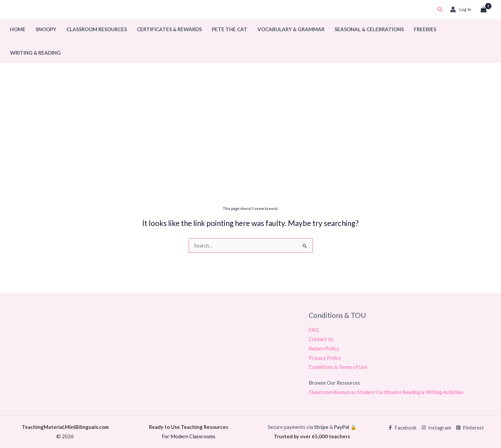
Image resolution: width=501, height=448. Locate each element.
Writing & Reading (35, 53)
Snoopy (46, 29)
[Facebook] (402, 428)
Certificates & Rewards (169, 29)
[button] (440, 10)
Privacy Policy (325, 358)
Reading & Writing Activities (436, 392)
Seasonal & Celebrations (369, 29)
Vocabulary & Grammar (291, 29)
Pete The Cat (230, 29)
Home (18, 29)
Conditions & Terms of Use (338, 367)
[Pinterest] (470, 428)
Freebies (425, 29)
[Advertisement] (251, 150)
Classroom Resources (97, 29)
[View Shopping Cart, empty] (484, 10)
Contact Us (321, 339)
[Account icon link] (461, 9)
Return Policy (324, 348)
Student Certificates (381, 392)
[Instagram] (436, 428)
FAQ (314, 330)
